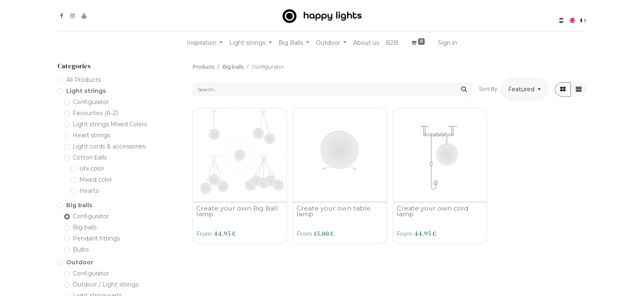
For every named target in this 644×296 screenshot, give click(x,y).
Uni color (92, 169)
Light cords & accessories (109, 146)
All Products (83, 80)
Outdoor (80, 262)
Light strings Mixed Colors (110, 124)
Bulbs (81, 250)
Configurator (91, 102)
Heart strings (91, 135)
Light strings (86, 91)
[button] (524, 89)
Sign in (447, 43)
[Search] (464, 89)
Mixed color (96, 180)
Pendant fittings (96, 238)
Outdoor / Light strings (106, 284)
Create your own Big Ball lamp (237, 211)
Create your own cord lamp (433, 211)
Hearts (89, 191)
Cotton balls (90, 157)
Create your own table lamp (333, 211)
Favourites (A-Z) (95, 113)
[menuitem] (366, 43)
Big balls (79, 205)
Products (204, 67)
